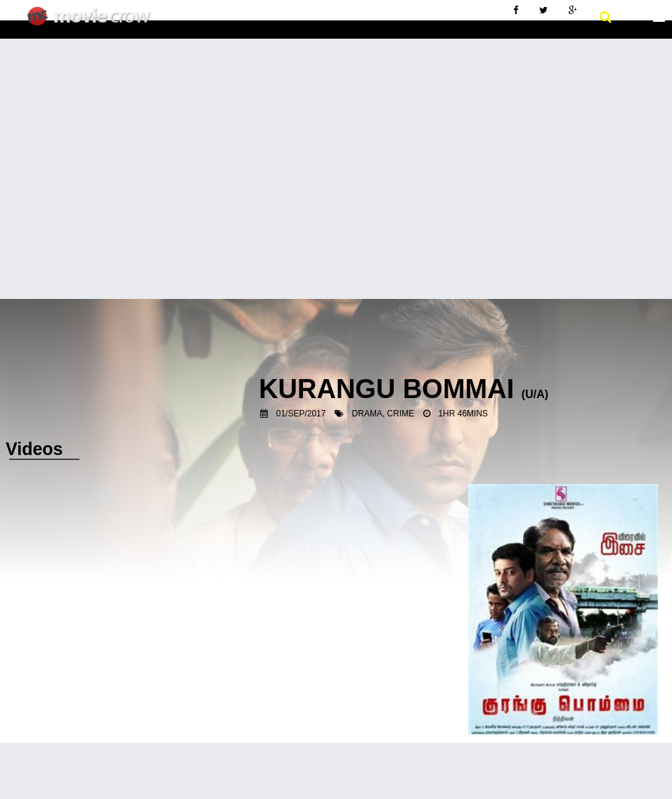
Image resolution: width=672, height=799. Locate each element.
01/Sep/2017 (301, 414)
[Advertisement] (336, 144)
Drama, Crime (383, 414)
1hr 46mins (463, 414)
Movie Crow (92, 22)
